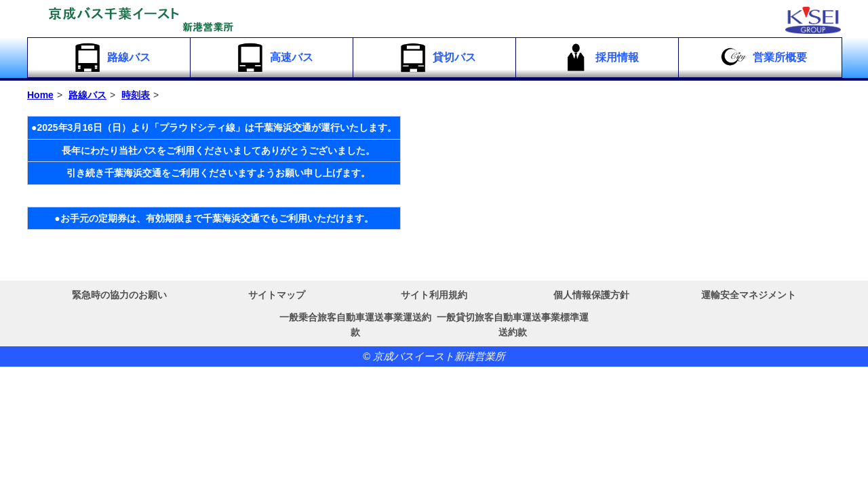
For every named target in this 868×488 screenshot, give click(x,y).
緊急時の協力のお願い (119, 295)
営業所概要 (762, 58)
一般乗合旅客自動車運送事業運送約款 (355, 325)
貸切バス (436, 58)
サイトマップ (277, 295)
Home (40, 95)
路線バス (111, 58)
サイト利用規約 (434, 295)
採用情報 (599, 58)
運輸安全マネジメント (749, 295)
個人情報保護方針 (591, 295)
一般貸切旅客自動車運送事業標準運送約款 (513, 325)
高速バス (274, 58)
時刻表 (136, 95)
